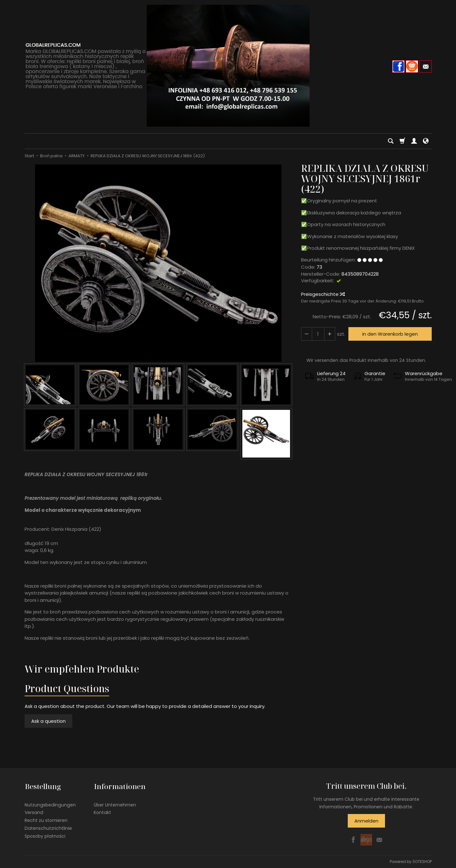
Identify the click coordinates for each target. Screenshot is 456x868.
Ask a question (48, 721)
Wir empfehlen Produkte (82, 669)
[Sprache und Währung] (426, 141)
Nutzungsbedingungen (50, 803)
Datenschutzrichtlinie (48, 827)
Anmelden (366, 821)
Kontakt (102, 811)
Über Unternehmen (115, 803)
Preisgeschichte (323, 294)
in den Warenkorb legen (390, 334)
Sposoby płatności (45, 835)
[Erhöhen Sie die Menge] (306, 334)
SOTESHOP (422, 862)
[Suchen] (391, 141)
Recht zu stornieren (46, 819)
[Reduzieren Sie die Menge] (329, 334)
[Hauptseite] (228, 66)
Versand (34, 811)
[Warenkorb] (402, 141)
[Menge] (318, 334)
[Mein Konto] (414, 141)
